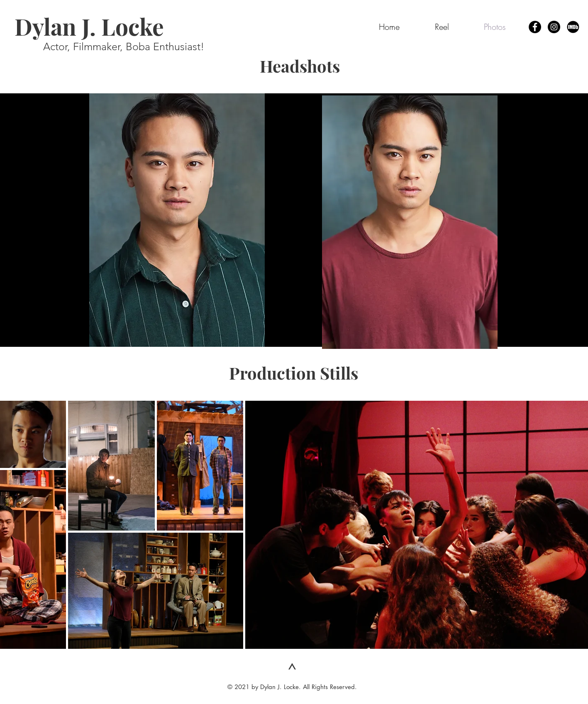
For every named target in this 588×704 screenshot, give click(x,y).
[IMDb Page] (573, 27)
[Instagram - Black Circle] (554, 27)
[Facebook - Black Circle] (535, 27)
